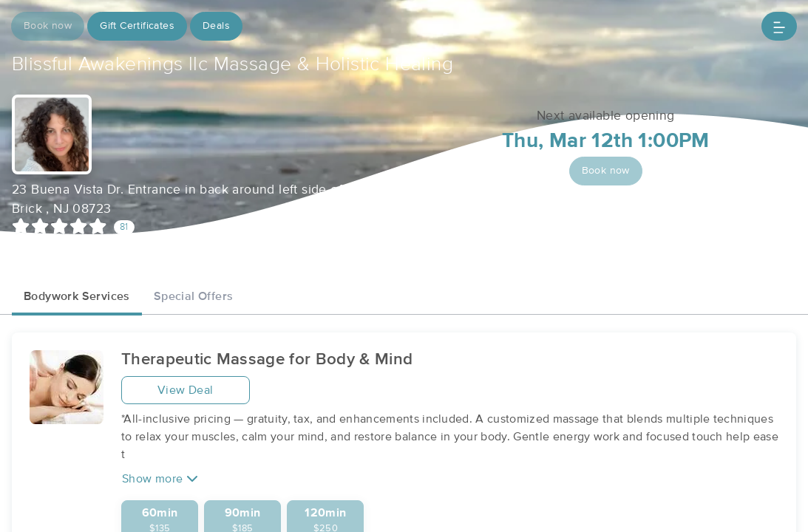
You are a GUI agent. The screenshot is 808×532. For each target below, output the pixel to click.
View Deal (186, 390)
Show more (160, 478)
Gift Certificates (137, 26)
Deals (216, 26)
